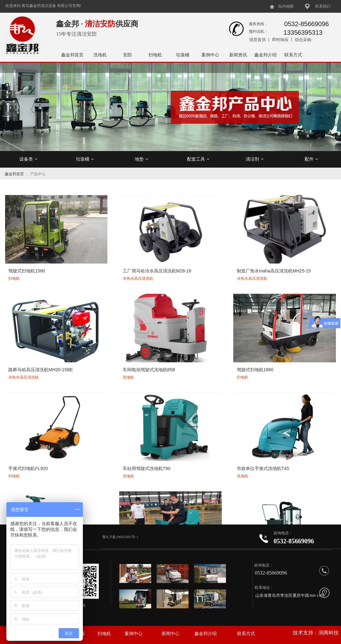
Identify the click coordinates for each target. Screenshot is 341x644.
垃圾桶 (183, 55)
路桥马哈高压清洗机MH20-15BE (235, 249)
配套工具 (198, 159)
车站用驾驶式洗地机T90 (165, 320)
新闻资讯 (238, 55)
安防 (127, 55)
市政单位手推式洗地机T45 (234, 320)
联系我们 (323, 6)
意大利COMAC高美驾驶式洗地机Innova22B (236, 391)
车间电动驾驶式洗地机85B (301, 245)
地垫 (141, 159)
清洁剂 (255, 159)
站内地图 (286, 6)
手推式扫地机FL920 (94, 320)
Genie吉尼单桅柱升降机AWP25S (232, 465)
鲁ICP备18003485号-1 (121, 537)
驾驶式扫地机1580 (26, 245)
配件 (311, 159)
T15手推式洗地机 (292, 320)
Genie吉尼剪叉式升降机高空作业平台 (103, 465)
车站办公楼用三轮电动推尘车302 (304, 465)
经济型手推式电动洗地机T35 (36, 462)
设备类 (28, 159)
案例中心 (210, 55)
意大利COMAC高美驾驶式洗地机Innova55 (170, 391)
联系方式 (293, 55)
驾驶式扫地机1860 (26, 320)
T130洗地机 (19, 387)
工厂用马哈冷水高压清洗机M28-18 (101, 249)
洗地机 (100, 55)
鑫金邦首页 (72, 55)
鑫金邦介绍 (265, 55)
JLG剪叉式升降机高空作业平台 (170, 465)
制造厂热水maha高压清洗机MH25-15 (169, 249)
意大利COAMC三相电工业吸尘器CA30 (103, 391)
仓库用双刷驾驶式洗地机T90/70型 (300, 391)
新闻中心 (170, 634)
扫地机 (155, 55)
